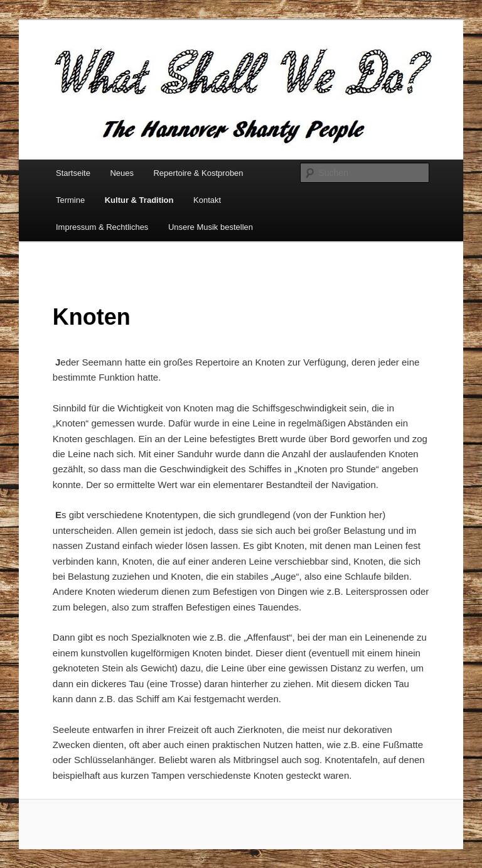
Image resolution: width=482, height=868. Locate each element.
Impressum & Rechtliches (102, 227)
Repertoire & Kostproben (198, 173)
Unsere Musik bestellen (211, 227)
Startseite (73, 173)
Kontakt (207, 200)
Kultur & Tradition (139, 200)
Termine (70, 200)
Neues (122, 173)
